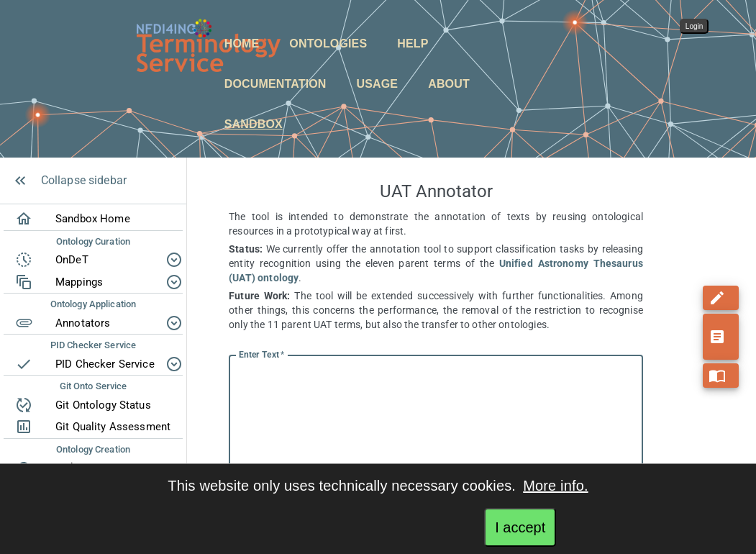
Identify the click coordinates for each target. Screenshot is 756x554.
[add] (721, 283)
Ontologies (328, 44)
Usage (378, 84)
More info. (555, 486)
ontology (278, 278)
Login (694, 26)
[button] (238, 44)
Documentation (275, 84)
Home (242, 44)
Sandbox (254, 124)
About (449, 84)
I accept (520, 527)
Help (413, 44)
